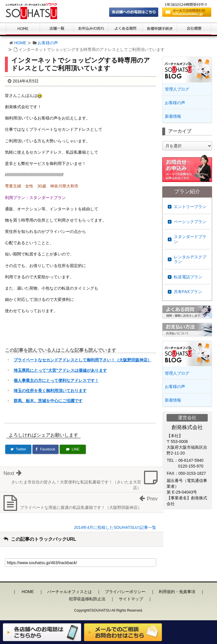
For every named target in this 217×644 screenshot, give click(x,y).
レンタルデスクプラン (190, 259)
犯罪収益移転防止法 (87, 599)
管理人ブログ (177, 89)
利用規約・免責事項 (177, 592)
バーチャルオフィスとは (70, 592)
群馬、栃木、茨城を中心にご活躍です (48, 401)
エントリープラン (190, 207)
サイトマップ (131, 599)
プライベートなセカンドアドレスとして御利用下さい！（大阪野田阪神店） (83, 360)
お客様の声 (48, 43)
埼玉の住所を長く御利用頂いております (50, 391)
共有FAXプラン (188, 292)
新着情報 (173, 116)
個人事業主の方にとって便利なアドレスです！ (56, 380)
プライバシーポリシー (125, 592)
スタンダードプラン (190, 239)
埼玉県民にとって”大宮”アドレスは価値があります (60, 370)
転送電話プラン (188, 277)
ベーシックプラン (190, 222)
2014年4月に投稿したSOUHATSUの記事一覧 (115, 527)
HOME (20, 43)
